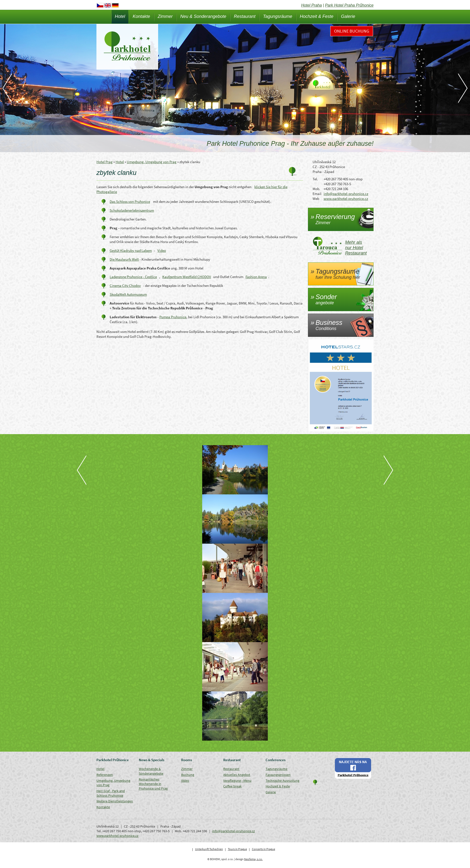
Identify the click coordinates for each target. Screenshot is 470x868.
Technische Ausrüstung (282, 781)
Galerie (348, 16)
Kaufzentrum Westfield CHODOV (187, 277)
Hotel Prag (105, 162)
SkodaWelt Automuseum (128, 294)
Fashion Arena (256, 277)
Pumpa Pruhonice (173, 317)
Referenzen (105, 775)
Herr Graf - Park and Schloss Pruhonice (111, 793)
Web (316, 199)
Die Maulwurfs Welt (124, 259)
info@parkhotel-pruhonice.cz (346, 194)
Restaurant (245, 16)
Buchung (188, 775)
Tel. (315, 179)
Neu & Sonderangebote (203, 16)
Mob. (316, 189)
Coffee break (232, 786)
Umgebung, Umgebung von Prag (152, 162)
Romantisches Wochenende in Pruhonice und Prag (153, 784)
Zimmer (165, 16)
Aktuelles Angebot (237, 775)
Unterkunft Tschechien (209, 849)
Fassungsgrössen (278, 775)
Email (317, 194)
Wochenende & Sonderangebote (151, 771)
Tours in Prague (237, 849)
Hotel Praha (311, 5)
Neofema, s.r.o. (253, 859)
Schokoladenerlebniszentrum (132, 210)
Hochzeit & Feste (317, 16)
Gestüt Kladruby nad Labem (131, 251)
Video (162, 251)
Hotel (120, 16)
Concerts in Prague (264, 849)
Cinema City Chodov (125, 286)
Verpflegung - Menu (237, 781)
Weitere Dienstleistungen (115, 801)
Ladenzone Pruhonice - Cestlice (133, 277)
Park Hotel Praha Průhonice (349, 5)
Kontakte (141, 16)
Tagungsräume (277, 16)
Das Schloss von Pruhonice (130, 202)
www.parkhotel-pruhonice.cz (346, 199)
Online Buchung (352, 31)
